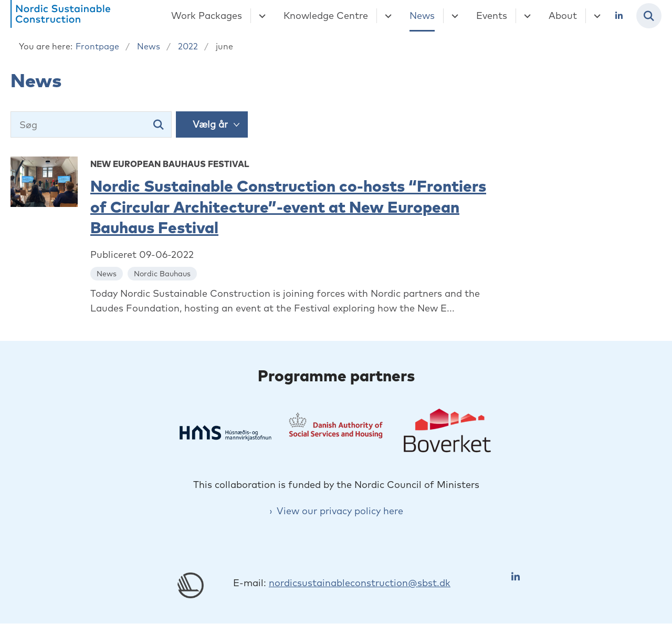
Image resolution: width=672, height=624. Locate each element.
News (422, 15)
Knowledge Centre (326, 15)
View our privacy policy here (340, 511)
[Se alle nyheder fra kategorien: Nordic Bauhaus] (163, 273)
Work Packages (207, 15)
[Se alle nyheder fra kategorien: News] (108, 273)
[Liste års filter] (212, 124)
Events (492, 15)
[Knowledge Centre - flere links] (387, 16)
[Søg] (91, 124)
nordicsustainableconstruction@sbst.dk (360, 583)
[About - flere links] (596, 16)
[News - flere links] (453, 16)
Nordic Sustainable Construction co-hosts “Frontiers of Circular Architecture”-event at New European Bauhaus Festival (288, 207)
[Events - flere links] (526, 16)
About (563, 15)
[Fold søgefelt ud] (649, 16)
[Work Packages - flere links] (261, 16)
